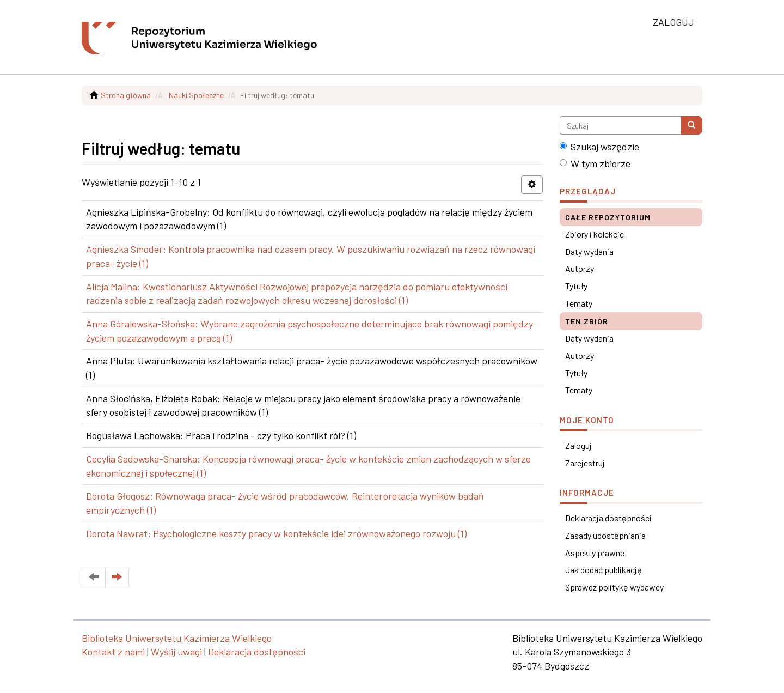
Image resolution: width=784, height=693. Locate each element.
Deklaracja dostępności (608, 518)
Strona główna (126, 95)
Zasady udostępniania (605, 535)
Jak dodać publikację (604, 570)
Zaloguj (578, 445)
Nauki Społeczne (196, 95)
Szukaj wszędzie (599, 147)
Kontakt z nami (113, 652)
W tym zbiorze (595, 163)
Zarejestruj (585, 463)
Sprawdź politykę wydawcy (614, 587)
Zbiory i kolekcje (595, 234)
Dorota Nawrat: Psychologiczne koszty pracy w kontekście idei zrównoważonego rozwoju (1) (276, 533)
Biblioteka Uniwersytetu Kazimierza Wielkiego (177, 638)
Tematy (579, 303)
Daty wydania (589, 251)
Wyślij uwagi (176, 652)
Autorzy (580, 268)
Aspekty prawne (595, 553)
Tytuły (576, 286)
